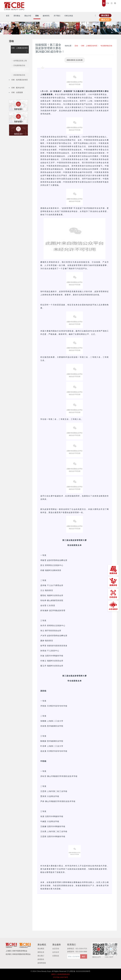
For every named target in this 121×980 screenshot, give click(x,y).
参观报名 (41, 959)
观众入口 (105, 20)
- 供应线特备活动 (19, 75)
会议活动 (56, 949)
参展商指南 (42, 963)
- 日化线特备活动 (19, 65)
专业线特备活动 (106, 46)
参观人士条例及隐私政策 (61, 974)
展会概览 (41, 949)
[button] (75, 913)
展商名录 (41, 952)
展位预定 (105, 15)
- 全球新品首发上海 (19, 61)
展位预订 (41, 956)
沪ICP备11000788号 (61, 977)
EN (108, 3)
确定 (84, 956)
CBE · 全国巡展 (19, 92)
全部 (14, 56)
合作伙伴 (56, 952)
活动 (11, 41)
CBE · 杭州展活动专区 (20, 82)
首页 (8, 16)
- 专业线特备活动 (19, 70)
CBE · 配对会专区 (19, 88)
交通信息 (56, 956)
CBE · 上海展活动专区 (20, 50)
